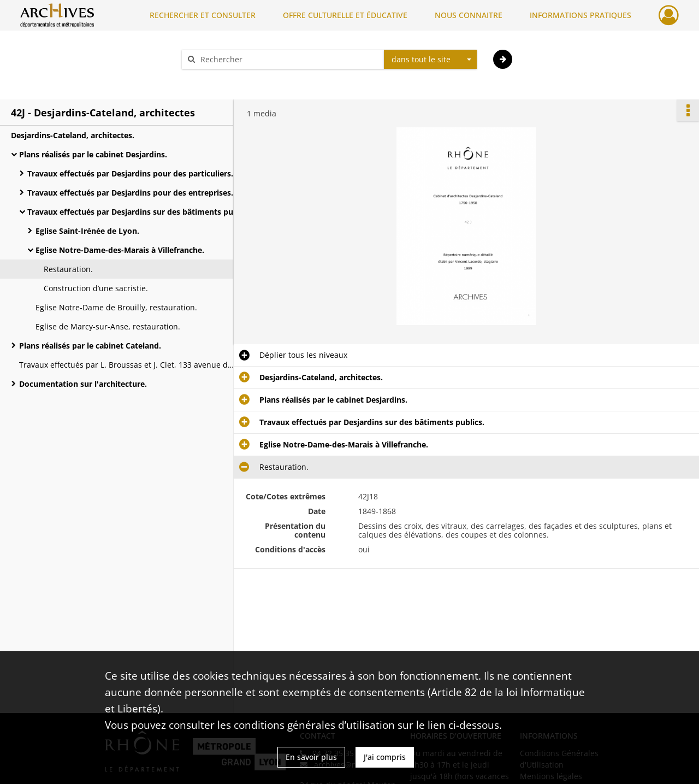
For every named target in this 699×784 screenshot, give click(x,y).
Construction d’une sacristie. (96, 288)
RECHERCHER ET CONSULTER (203, 15)
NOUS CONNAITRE (469, 15)
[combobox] (430, 60)
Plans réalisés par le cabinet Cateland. (90, 346)
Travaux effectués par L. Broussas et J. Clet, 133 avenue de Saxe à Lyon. (128, 365)
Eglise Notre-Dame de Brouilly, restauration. (116, 307)
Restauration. (68, 269)
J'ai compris (385, 757)
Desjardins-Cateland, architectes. (73, 135)
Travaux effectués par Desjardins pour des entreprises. (130, 193)
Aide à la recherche (224, 78)
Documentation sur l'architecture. (83, 384)
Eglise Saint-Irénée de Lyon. (87, 231)
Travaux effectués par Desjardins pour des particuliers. (130, 173)
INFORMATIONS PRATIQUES (580, 15)
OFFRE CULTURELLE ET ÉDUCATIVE (345, 15)
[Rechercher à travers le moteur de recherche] (288, 59)
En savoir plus (311, 757)
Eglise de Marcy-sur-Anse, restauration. (108, 326)
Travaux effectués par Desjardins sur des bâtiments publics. (137, 212)
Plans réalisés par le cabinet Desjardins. (93, 154)
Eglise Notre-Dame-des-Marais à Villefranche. (120, 250)
